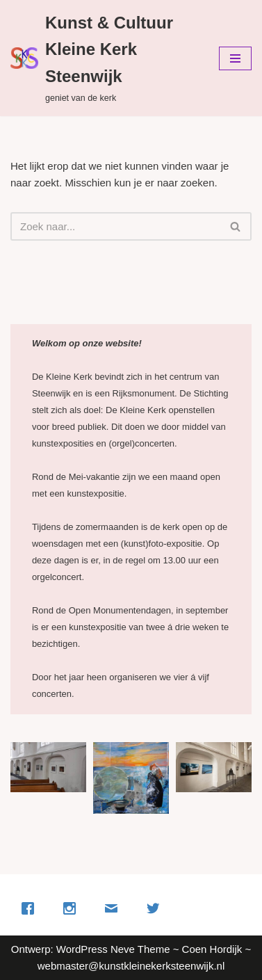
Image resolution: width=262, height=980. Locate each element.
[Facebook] (31, 908)
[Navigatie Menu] (235, 58)
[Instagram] (73, 908)
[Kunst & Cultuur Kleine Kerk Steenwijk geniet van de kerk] (104, 58)
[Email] (115, 908)
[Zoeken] (115, 226)
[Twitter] (156, 908)
